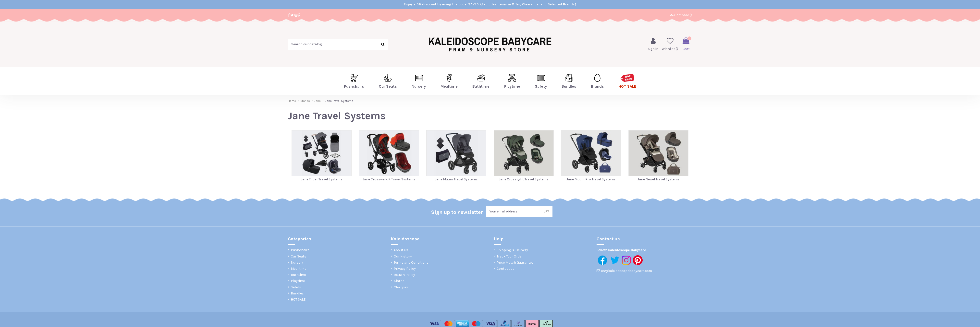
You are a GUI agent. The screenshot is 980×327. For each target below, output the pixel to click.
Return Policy (404, 275)
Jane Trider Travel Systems (322, 179)
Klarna (399, 281)
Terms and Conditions (411, 263)
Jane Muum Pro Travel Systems (591, 179)
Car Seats (299, 257)
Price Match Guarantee (515, 263)
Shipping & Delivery (512, 251)
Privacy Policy (405, 269)
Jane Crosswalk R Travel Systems (389, 179)
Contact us (506, 269)
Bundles (297, 294)
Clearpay (401, 287)
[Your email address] (513, 212)
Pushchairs (300, 251)
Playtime (298, 281)
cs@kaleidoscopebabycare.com (626, 271)
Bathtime (298, 275)
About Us (401, 251)
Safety (296, 287)
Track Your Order (510, 257)
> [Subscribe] (546, 212)
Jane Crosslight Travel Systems (524, 179)
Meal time (299, 269)
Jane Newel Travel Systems (659, 179)
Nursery (297, 263)
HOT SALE (298, 300)
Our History (403, 257)
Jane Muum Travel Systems (456, 179)
